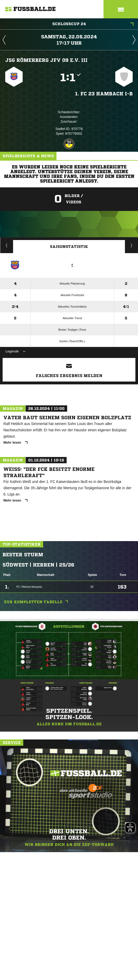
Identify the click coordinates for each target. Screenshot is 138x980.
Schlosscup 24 (93, 24)
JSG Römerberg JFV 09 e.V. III (46, 60)
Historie (7, 245)
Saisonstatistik (69, 247)
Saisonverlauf (132, 245)
